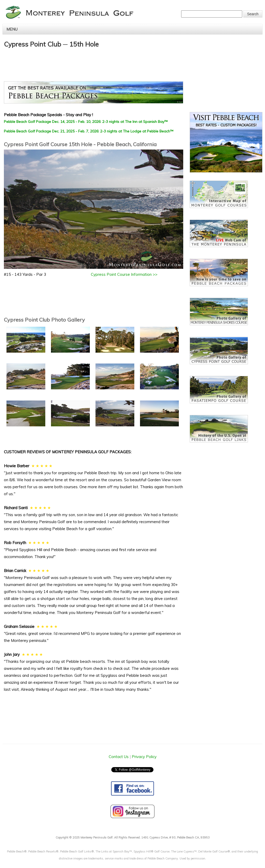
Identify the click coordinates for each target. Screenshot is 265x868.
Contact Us (119, 757)
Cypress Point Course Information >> (124, 274)
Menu (134, 29)
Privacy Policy (144, 757)
